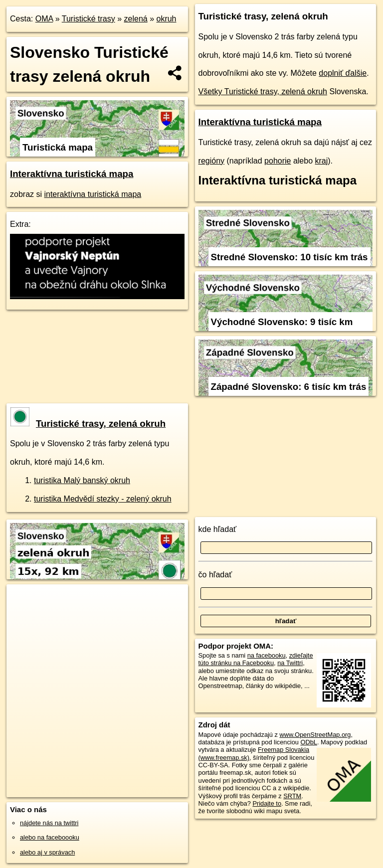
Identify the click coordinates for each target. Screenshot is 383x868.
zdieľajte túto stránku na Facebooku (256, 659)
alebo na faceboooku (50, 837)
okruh (166, 19)
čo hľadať (215, 575)
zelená (136, 19)
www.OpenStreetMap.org (315, 735)
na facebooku (267, 655)
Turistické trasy (89, 19)
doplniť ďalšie (343, 73)
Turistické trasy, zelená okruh (88, 424)
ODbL (308, 742)
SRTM (292, 796)
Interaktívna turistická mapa (72, 174)
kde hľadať (218, 529)
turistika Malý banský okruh (82, 480)
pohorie (278, 161)
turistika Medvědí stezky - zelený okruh (103, 499)
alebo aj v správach (47, 852)
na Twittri (290, 663)
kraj (322, 161)
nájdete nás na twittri (49, 823)
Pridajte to (267, 803)
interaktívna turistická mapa (93, 194)
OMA (44, 19)
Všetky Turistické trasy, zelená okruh (263, 91)
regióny (211, 161)
